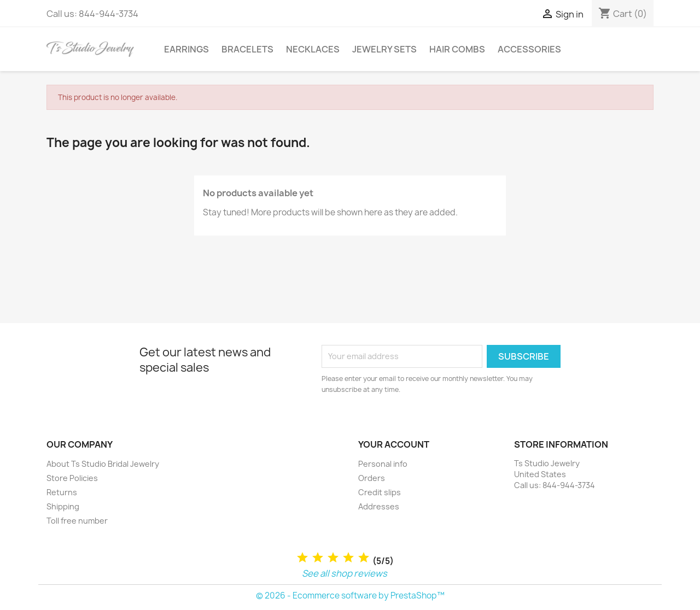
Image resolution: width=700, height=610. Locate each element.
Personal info (383, 464)
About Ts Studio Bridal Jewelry (103, 464)
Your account (394, 444)
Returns (62, 492)
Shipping (63, 506)
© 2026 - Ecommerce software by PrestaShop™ (350, 596)
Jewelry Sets (384, 49)
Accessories (529, 49)
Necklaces (313, 49)
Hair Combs (457, 49)
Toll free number (77, 521)
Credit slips (380, 492)
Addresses (379, 506)
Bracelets (247, 49)
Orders (372, 478)
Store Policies (72, 478)
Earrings (186, 49)
